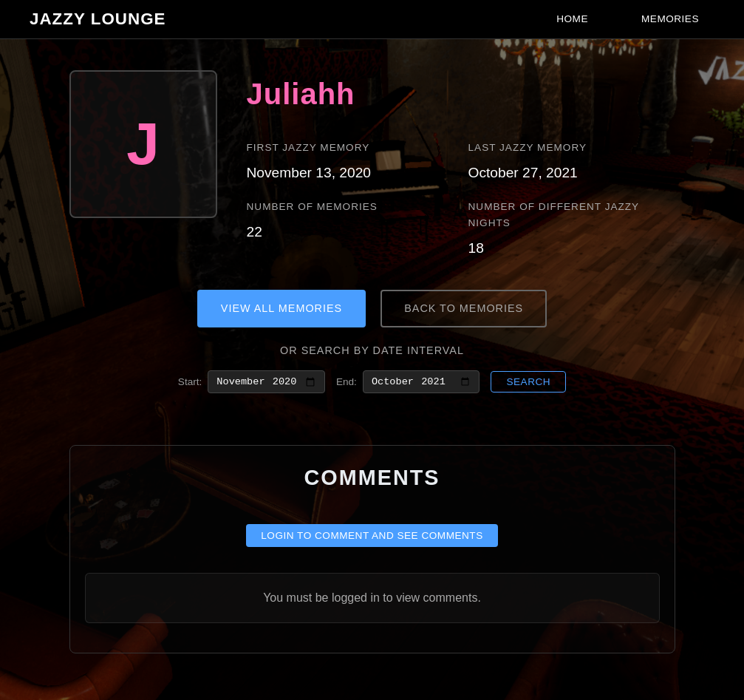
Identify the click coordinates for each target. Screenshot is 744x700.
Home (572, 19)
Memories (670, 19)
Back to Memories (464, 308)
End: (347, 383)
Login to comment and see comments (372, 538)
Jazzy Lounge (98, 19)
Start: (190, 383)
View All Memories (281, 308)
